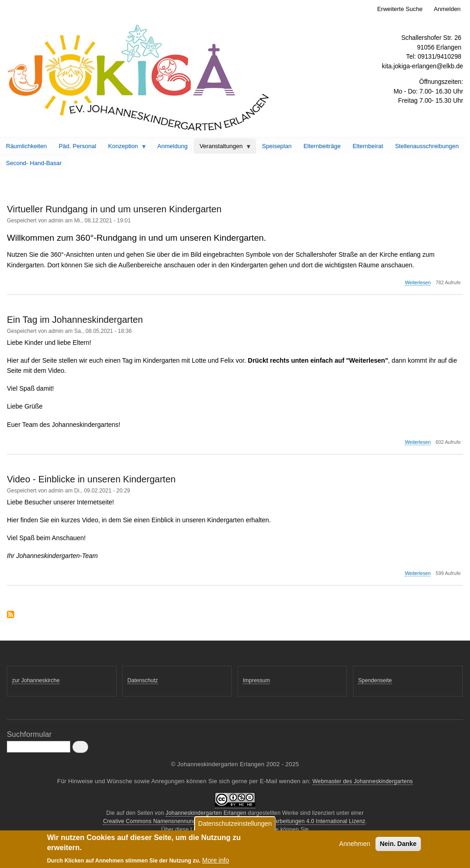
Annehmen (355, 846)
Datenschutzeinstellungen (235, 826)
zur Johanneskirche (36, 680)
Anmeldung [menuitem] (173, 146)
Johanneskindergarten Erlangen (206, 813)
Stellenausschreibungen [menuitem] (427, 146)
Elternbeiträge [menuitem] (322, 146)
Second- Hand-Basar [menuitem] (34, 163)
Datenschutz (143, 680)
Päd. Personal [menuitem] (78, 146)
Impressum (256, 680)
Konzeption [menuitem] (125, 148)
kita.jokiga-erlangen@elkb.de (422, 66)
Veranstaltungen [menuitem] (223, 148)
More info (216, 862)
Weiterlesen (418, 283)
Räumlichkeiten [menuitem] (26, 146)
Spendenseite (375, 680)
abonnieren (11, 615)
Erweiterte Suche (400, 9)
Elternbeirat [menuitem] (368, 146)
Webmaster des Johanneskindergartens (363, 781)
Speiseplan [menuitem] (277, 146)
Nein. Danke (398, 846)
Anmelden (447, 9)
